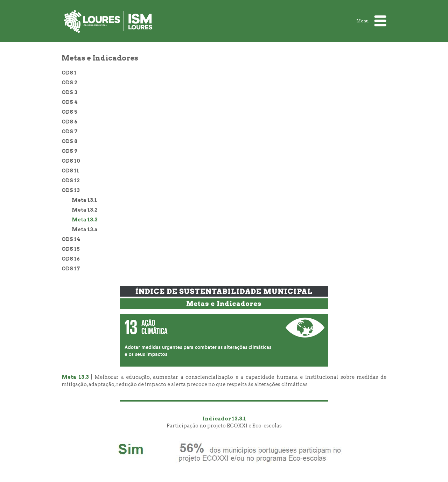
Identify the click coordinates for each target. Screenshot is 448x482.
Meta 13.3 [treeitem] (85, 220)
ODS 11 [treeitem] (70, 171)
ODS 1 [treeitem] (69, 73)
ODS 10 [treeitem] (71, 161)
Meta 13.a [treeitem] (85, 229)
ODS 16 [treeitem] (71, 259)
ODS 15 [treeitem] (71, 249)
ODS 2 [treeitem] (69, 83)
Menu (371, 21)
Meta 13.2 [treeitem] (85, 210)
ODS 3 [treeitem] (69, 92)
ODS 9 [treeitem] (69, 151)
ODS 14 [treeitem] (71, 239)
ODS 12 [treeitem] (71, 180)
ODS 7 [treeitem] (70, 132)
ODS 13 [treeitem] (71, 190)
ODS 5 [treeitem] (69, 112)
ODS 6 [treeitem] (69, 122)
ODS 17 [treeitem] (71, 269)
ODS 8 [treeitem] (69, 141)
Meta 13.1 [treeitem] (84, 200)
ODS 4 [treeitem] (70, 102)
